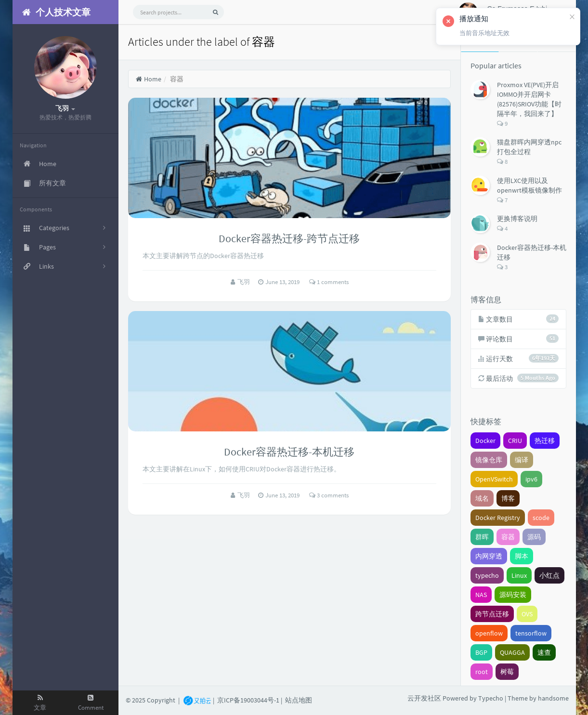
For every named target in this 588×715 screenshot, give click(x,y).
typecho (487, 575)
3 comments (329, 495)
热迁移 (545, 441)
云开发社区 (424, 698)
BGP (481, 652)
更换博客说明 (517, 219)
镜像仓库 (489, 460)
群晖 (482, 537)
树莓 (507, 672)
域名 (482, 498)
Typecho (491, 698)
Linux (519, 575)
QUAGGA (512, 652)
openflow (489, 633)
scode (541, 518)
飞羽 (244, 282)
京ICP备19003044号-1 (248, 700)
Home (149, 79)
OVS (527, 614)
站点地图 (299, 700)
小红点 (549, 575)
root (482, 672)
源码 (534, 537)
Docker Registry (498, 518)
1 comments (329, 282)
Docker (485, 441)
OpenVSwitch (494, 479)
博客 (508, 498)
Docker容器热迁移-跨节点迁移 (289, 238)
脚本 (522, 556)
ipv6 (531, 479)
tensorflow (531, 633)
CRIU (515, 441)
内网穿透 (489, 556)
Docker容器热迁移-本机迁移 (289, 452)
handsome (553, 698)
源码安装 (513, 595)
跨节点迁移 (492, 614)
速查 (544, 652)
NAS (481, 595)
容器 (508, 537)
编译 (522, 460)
